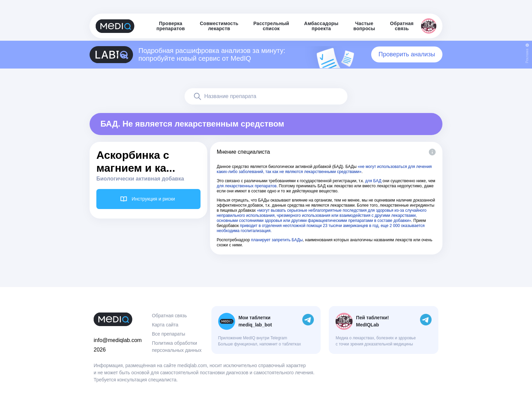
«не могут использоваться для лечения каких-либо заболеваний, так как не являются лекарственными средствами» (324, 169)
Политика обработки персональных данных (177, 347)
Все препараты (169, 334)
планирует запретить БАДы (277, 240)
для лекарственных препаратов (247, 186)
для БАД (373, 181)
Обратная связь (169, 316)
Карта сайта (165, 325)
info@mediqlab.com (118, 340)
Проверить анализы (407, 54)
